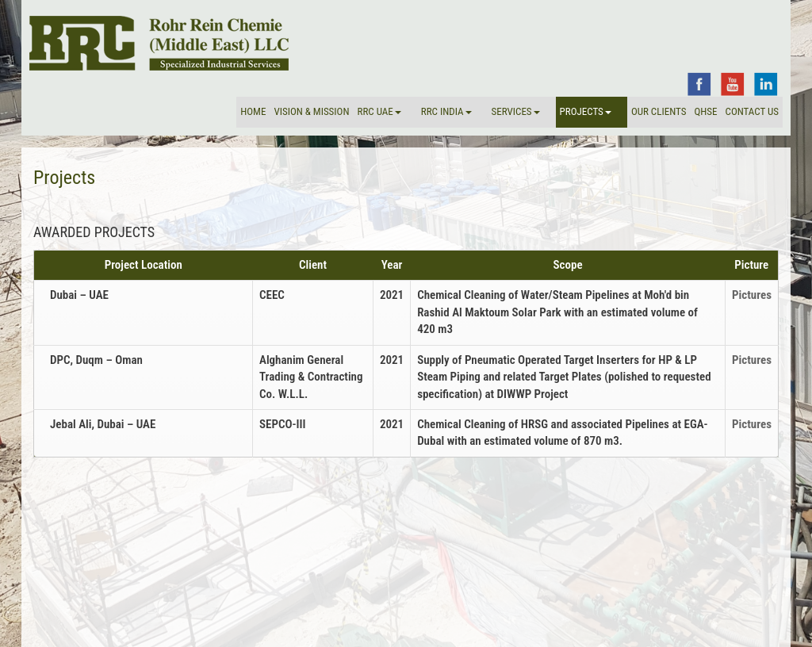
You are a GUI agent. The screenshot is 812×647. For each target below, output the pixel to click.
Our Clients (659, 111)
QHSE (705, 111)
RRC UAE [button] (379, 111)
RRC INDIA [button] (446, 111)
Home (253, 111)
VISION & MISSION (311, 111)
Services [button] (516, 111)
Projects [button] (586, 111)
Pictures (752, 295)
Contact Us (752, 111)
